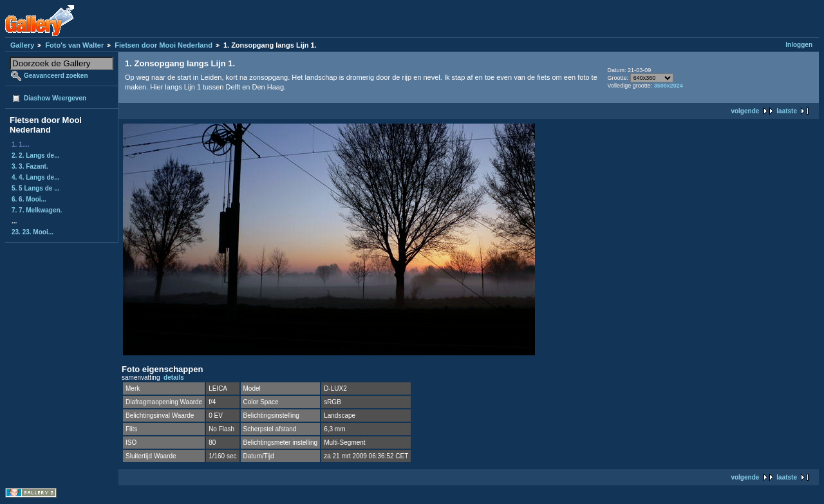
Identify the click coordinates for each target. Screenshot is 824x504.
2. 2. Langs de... (35, 155)
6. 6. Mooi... (29, 199)
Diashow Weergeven (55, 98)
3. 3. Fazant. (30, 166)
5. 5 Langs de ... (35, 188)
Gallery (22, 45)
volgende (745, 111)
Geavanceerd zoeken (56, 76)
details (174, 378)
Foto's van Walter (74, 45)
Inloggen (799, 45)
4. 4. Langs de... (35, 177)
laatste (787, 111)
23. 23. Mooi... (33, 232)
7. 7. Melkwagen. (37, 210)
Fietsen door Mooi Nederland (164, 45)
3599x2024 (669, 86)
